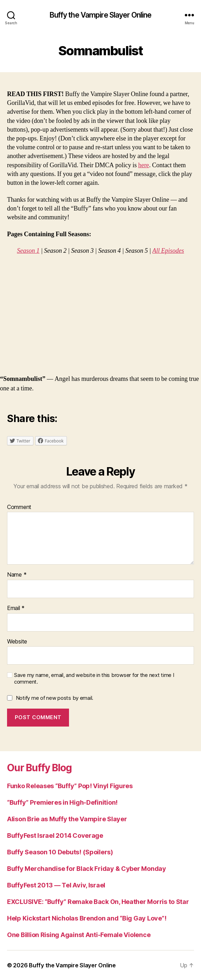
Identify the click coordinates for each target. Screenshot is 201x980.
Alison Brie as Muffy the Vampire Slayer (67, 819)
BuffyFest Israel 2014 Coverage (55, 835)
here (143, 165)
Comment (19, 507)
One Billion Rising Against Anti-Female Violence (79, 935)
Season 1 (28, 251)
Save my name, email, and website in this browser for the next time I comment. (94, 679)
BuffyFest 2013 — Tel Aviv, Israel (56, 885)
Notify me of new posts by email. (55, 698)
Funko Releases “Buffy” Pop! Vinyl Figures (70, 786)
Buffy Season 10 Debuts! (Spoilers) (60, 852)
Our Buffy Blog (39, 768)
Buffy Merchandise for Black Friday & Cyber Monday (87, 869)
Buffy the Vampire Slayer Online (101, 15)
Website (17, 642)
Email (16, 608)
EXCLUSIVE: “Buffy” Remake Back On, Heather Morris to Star (98, 902)
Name (17, 575)
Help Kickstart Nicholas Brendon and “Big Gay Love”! (87, 918)
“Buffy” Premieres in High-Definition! (62, 802)
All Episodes (168, 251)
